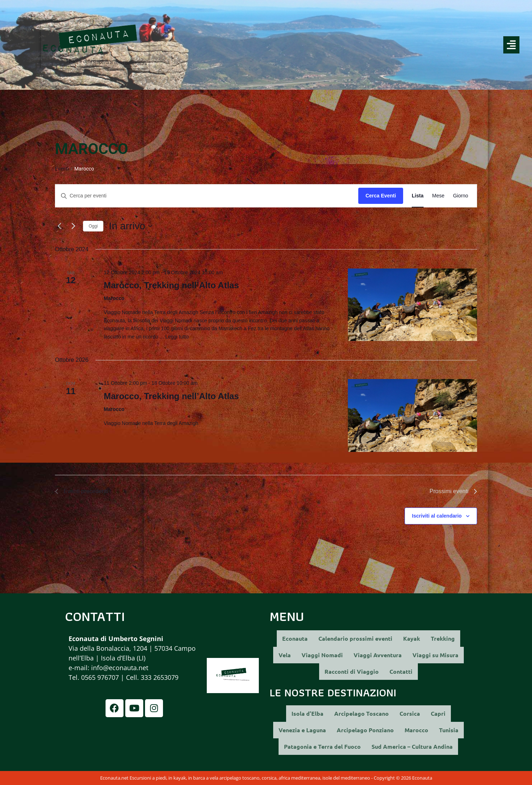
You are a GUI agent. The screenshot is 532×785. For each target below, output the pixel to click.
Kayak (412, 638)
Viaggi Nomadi (322, 655)
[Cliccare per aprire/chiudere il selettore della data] (130, 226)
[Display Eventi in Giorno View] (461, 196)
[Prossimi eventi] (73, 226)
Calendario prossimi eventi (355, 638)
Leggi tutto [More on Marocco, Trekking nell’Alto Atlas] (177, 337)
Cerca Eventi (381, 196)
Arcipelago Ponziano (365, 730)
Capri (438, 713)
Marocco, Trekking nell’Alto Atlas (171, 285)
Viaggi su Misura (435, 655)
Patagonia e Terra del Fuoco (322, 746)
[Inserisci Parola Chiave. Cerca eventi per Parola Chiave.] (207, 196)
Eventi (62, 169)
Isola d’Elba (307, 713)
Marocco (416, 730)
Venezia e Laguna (302, 730)
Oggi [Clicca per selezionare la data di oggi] (93, 226)
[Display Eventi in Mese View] (438, 196)
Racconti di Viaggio (352, 671)
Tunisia (449, 730)
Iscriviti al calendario (437, 516)
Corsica (410, 713)
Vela (285, 655)
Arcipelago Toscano (361, 713)
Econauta (295, 638)
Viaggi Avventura (378, 655)
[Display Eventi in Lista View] (418, 196)
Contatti (401, 671)
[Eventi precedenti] (59, 226)
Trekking (443, 638)
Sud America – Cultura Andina (412, 746)
